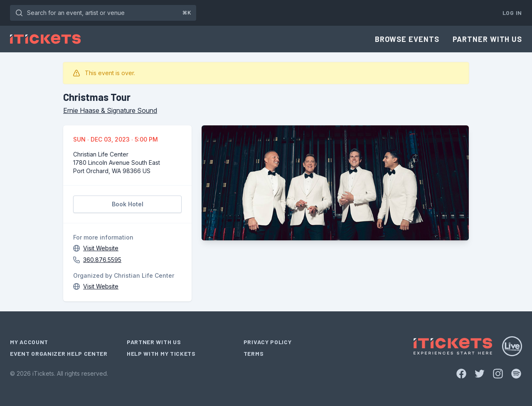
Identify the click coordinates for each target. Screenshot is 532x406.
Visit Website (101, 248)
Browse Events (407, 39)
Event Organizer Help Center (59, 353)
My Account (29, 342)
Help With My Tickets (161, 353)
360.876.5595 (102, 260)
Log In (512, 13)
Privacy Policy (268, 342)
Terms (254, 353)
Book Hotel (128, 204)
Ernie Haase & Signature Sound (110, 110)
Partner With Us (488, 39)
